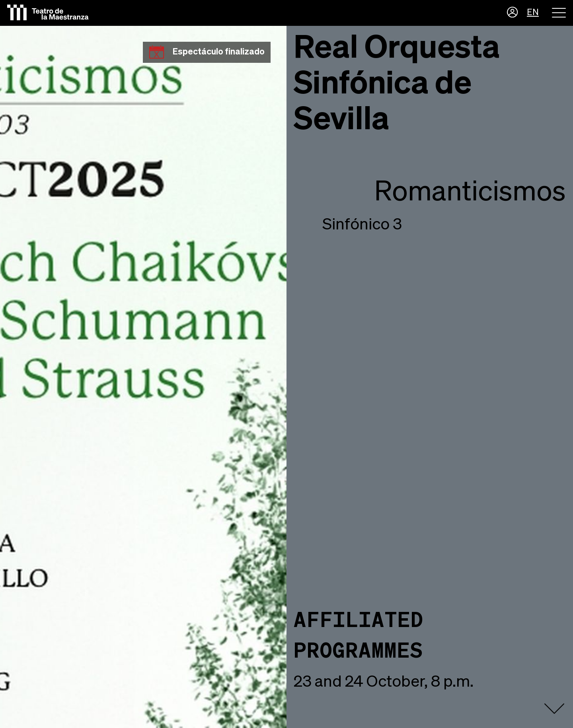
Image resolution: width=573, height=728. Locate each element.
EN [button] (533, 13)
